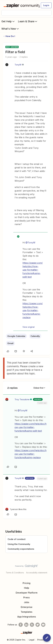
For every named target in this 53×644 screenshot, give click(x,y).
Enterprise (27, 607)
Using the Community (19, 544)
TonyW (18, 65)
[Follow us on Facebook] (21, 625)
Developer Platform (27, 593)
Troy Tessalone (22, 399)
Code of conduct (17, 539)
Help (27, 588)
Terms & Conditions (15, 573)
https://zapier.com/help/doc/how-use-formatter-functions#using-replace (33, 310)
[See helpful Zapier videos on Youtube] (43, 625)
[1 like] (16, 509)
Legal (32, 640)
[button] (46, 5)
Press (26, 597)
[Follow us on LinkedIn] (26, 625)
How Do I (10, 36)
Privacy (41, 640)
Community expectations (21, 549)
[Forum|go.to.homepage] (20, 5)
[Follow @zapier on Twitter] (38, 625)
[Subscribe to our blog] (32, 625)
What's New (10, 29)
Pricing (26, 583)
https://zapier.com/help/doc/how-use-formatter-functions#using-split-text (33, 270)
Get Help (8, 21)
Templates (26, 612)
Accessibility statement (37, 573)
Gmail (10, 343)
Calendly (35, 336)
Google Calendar (16, 336)
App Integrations (27, 617)
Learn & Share (28, 21)
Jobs (27, 602)
